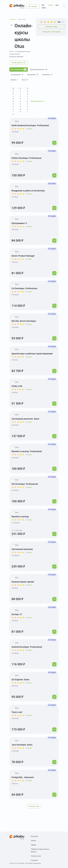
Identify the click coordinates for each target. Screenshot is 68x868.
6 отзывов (29, 161)
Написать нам (36, 856)
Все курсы (44, 6)
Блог (57, 5)
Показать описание (16, 57)
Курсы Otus (22, 19)
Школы (51, 5)
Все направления (19, 69)
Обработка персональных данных (40, 850)
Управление (33, 75)
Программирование (39, 69)
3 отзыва (28, 259)
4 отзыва (28, 194)
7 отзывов (29, 129)
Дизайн (15, 80)
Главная (13, 19)
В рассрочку (28, 100)
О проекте (34, 860)
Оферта (34, 845)
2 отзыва (28, 455)
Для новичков (13, 101)
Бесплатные (21, 100)
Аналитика (47, 75)
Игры (25, 80)
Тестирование (17, 75)
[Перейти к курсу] (54, 143)
